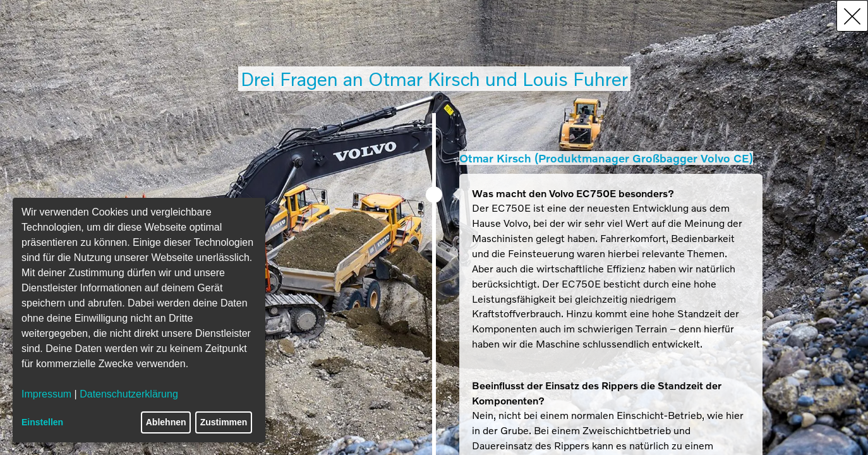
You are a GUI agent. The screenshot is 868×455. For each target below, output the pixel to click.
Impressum (46, 394)
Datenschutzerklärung (129, 394)
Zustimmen (224, 422)
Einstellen (42, 422)
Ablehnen (166, 422)
